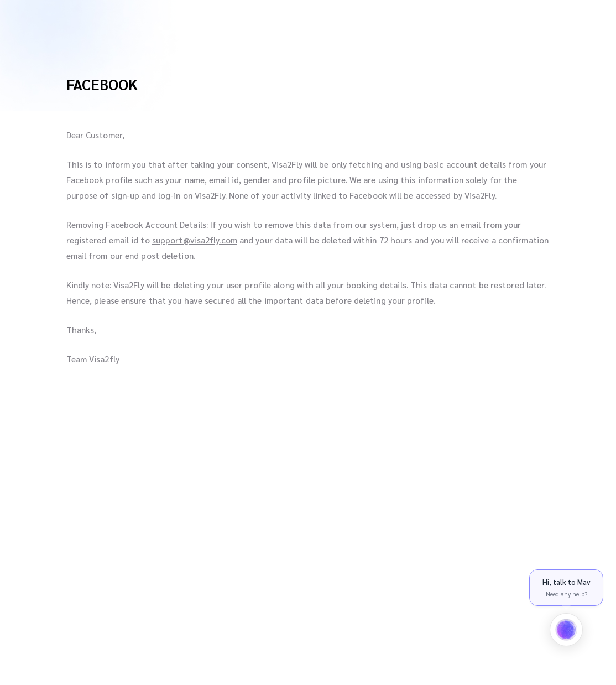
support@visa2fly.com (195, 240)
